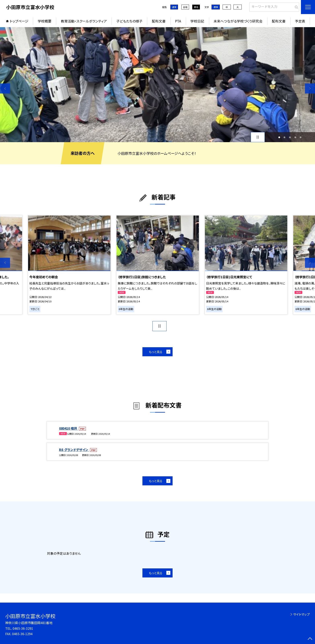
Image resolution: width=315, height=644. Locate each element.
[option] (157, 85)
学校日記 (197, 21)
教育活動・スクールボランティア (84, 21)
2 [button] (285, 137)
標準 (216, 7)
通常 (174, 7)
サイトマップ (301, 614)
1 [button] (279, 137)
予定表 (300, 21)
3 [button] (290, 137)
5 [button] (301, 137)
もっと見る (156, 352)
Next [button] (310, 88)
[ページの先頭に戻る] (310, 639)
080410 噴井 (69, 428)
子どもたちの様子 (129, 21)
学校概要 (45, 21)
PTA (178, 21)
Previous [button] (5, 88)
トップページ (19, 21)
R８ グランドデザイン (74, 450)
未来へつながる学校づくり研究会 (238, 21)
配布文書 (159, 21)
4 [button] (295, 137)
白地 (185, 7)
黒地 (196, 7)
